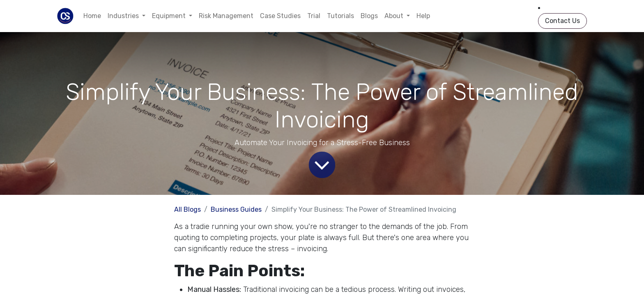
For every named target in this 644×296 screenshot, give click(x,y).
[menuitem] (92, 16)
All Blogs (187, 209)
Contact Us (562, 21)
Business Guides (236, 209)
